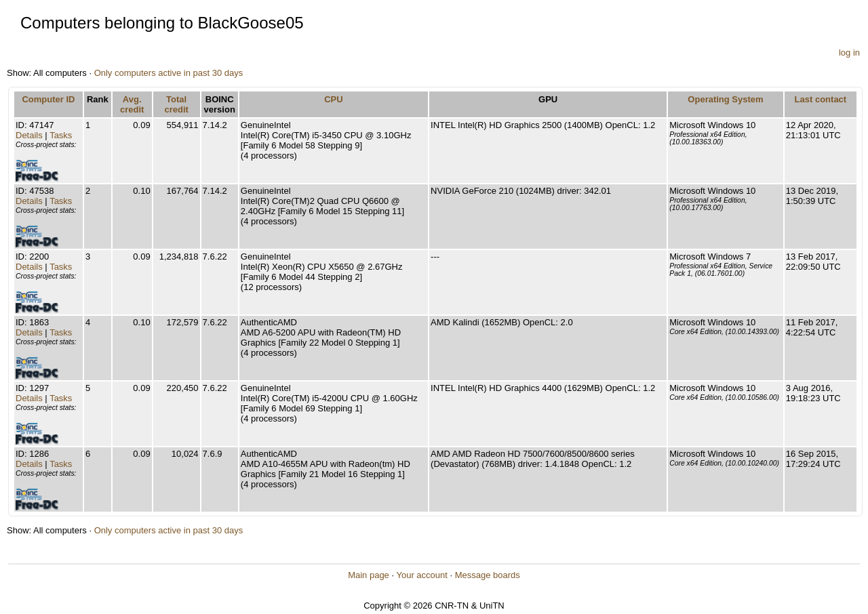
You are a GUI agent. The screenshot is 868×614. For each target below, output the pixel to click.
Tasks (61, 135)
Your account (421, 575)
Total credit (176, 104)
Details (29, 135)
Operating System (725, 99)
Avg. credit (132, 104)
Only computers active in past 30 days (169, 73)
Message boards (488, 575)
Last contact (821, 99)
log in (849, 53)
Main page (369, 575)
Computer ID (48, 99)
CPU (333, 99)
